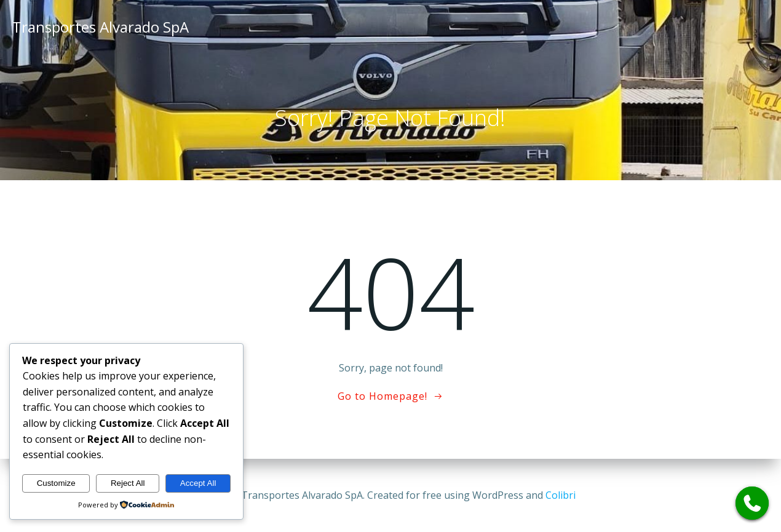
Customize (56, 483)
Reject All (128, 483)
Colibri (561, 495)
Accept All (198, 483)
